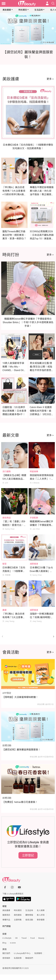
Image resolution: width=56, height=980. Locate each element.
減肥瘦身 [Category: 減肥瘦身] (34, 564)
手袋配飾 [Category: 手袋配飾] (34, 518)
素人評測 (41, 915)
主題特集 (18, 920)
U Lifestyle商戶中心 (22, 953)
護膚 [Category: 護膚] (4, 610)
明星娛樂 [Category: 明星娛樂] (34, 471)
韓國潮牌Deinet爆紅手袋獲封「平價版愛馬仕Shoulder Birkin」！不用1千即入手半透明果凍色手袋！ (28, 322)
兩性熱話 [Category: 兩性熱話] (7, 518)
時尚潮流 (23, 10)
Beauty (41, 938)
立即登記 (28, 855)
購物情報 (29, 915)
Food (32, 938)
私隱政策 (18, 958)
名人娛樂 (41, 910)
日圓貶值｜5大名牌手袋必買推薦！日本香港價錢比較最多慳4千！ (14, 411)
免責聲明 (38, 953)
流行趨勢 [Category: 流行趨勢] (7, 471)
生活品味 (39, 10)
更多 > (50, 79)
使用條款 (6, 958)
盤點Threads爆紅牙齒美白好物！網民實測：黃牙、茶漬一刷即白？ (14, 235)
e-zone (13, 943)
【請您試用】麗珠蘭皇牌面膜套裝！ (21, 750)
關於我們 (6, 953)
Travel (24, 938)
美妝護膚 (7, 10)
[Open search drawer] (53, 3)
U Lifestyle (7, 938)
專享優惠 (41, 920)
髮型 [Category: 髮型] (4, 564)
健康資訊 (6, 915)
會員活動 (29, 920)
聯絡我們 (29, 958)
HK (16, 938)
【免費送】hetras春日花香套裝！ (20, 802)
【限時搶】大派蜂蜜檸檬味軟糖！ (20, 697)
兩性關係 (18, 915)
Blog (4, 943)
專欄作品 (6, 920)
